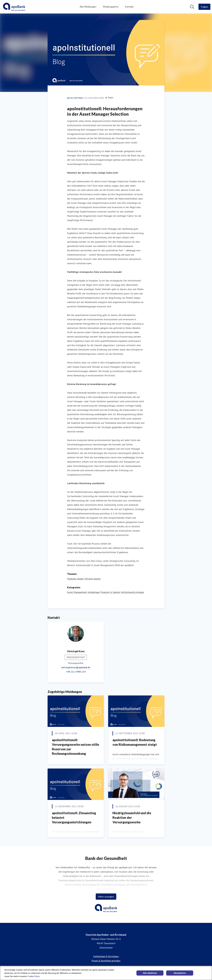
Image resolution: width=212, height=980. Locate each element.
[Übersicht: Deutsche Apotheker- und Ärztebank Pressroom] (14, 7)
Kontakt (129, 7)
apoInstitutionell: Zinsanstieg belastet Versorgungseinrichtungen (74, 817)
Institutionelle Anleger (132, 592)
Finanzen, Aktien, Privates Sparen (84, 579)
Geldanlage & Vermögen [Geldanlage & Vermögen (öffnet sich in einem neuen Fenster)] (106, 956)
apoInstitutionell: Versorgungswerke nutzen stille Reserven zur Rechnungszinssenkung (76, 747)
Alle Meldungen (88, 7)
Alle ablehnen (150, 973)
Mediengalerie (111, 7)
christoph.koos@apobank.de (76, 667)
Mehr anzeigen (106, 897)
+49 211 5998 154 (76, 672)
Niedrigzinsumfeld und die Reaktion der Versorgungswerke (132, 817)
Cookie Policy (33, 976)
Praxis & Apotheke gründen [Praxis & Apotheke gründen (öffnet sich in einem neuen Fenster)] (106, 961)
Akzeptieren (180, 973)
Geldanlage (94, 592)
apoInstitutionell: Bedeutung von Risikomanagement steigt (135, 742)
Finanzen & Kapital (110, 592)
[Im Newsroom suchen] (192, 7)
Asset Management (77, 592)
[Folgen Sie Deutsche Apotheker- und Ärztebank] (204, 7)
